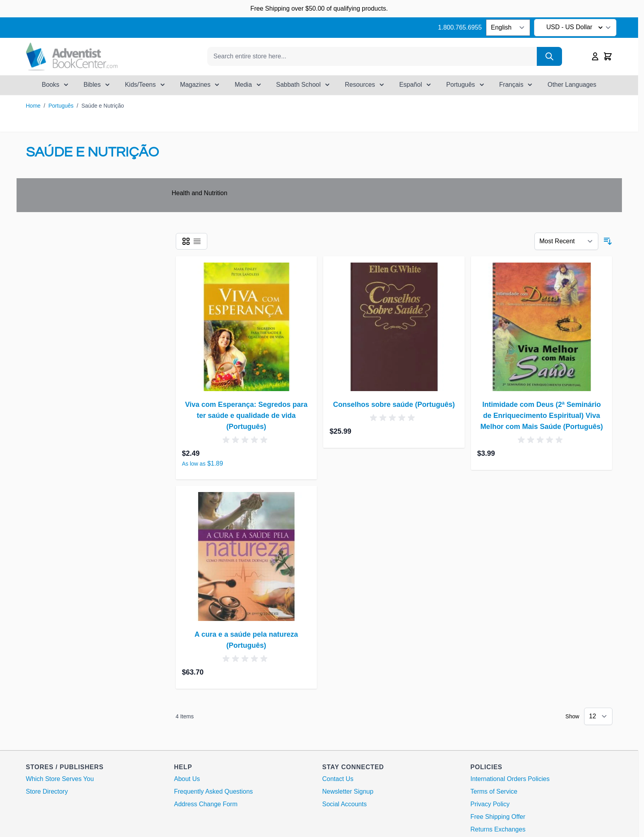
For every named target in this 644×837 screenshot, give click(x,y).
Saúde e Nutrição (102, 106)
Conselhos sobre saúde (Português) (394, 405)
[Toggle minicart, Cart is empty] (608, 56)
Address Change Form (206, 804)
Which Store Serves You (60, 779)
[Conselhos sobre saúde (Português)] (394, 327)
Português (61, 106)
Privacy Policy (490, 804)
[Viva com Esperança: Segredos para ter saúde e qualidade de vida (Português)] (247, 327)
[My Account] (595, 56)
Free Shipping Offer (498, 817)
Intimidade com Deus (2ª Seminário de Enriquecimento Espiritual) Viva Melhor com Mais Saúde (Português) (542, 416)
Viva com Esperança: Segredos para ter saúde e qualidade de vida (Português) (246, 416)
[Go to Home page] (72, 57)
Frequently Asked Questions (214, 791)
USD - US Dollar (576, 28)
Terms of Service (494, 791)
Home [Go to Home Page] (33, 106)
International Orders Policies (510, 779)
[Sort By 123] (566, 241)
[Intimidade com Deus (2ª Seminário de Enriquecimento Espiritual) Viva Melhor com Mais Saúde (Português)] (542, 327)
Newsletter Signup (348, 791)
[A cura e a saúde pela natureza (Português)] (247, 556)
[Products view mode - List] (197, 241)
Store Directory (47, 791)
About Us (187, 779)
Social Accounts (345, 804)
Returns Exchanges (498, 829)
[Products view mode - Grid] (186, 241)
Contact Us (338, 779)
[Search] (549, 56)
